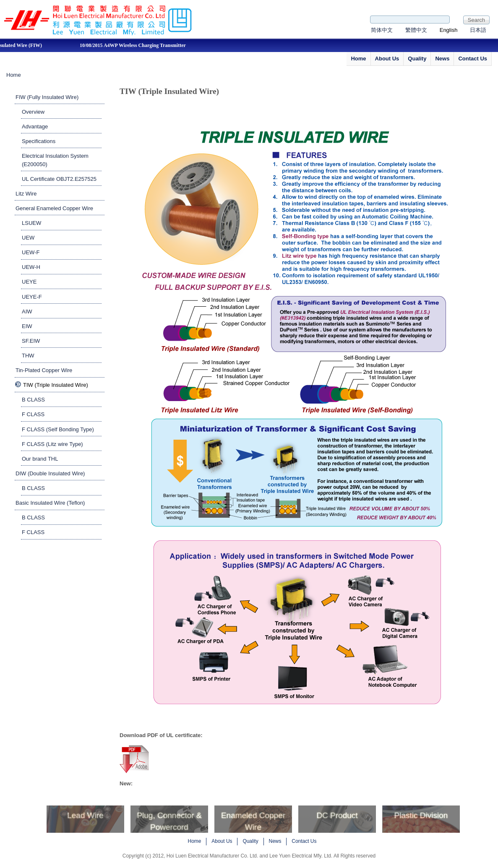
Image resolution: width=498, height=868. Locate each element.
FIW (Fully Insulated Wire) (47, 97)
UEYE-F (32, 297)
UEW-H (31, 267)
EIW (27, 326)
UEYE (29, 282)
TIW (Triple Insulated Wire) (56, 385)
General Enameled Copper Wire (54, 208)
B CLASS (33, 400)
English (449, 30)
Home (358, 59)
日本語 (478, 30)
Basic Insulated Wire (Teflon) (50, 503)
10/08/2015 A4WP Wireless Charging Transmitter (141, 45)
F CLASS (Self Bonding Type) (58, 429)
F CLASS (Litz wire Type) (52, 444)
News (442, 59)
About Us (387, 59)
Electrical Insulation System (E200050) (55, 160)
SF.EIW (31, 341)
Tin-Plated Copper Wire (44, 370)
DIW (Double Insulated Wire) (50, 473)
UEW (28, 238)
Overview (33, 112)
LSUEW (31, 223)
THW (28, 356)
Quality (417, 59)
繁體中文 (416, 30)
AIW (27, 311)
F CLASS (33, 414)
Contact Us (473, 59)
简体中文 (382, 30)
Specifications (39, 141)
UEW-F (31, 252)
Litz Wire (26, 194)
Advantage (35, 126)
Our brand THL (40, 459)
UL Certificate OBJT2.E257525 (59, 179)
